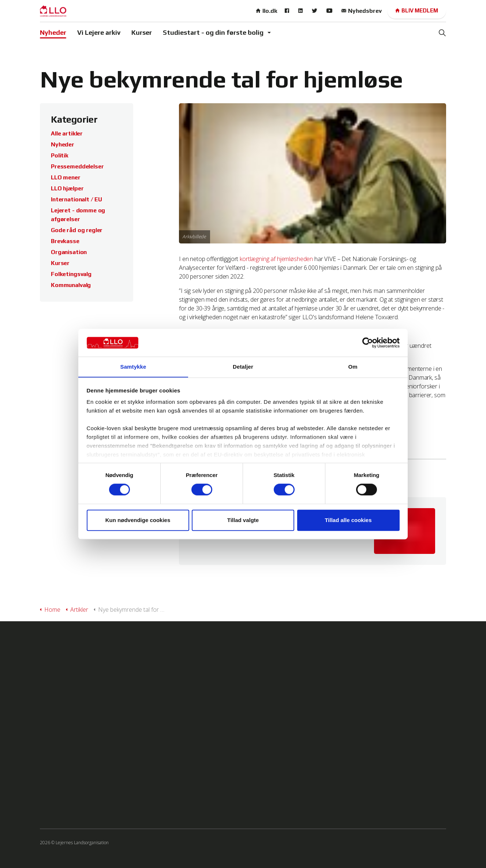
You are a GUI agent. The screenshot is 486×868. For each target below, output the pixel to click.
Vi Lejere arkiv (99, 32)
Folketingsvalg (71, 274)
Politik (60, 155)
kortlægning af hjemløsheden (276, 259)
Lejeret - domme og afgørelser (78, 215)
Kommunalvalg (71, 285)
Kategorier (75, 119)
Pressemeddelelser (77, 166)
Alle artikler (67, 133)
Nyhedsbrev (362, 11)
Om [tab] (353, 367)
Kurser (142, 32)
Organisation (69, 252)
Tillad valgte (243, 520)
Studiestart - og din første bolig (213, 32)
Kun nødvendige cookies (138, 520)
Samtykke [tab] (133, 367)
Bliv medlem (417, 11)
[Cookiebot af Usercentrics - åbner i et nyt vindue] (368, 343)
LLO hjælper (67, 188)
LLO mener (66, 177)
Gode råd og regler (77, 230)
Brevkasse (65, 241)
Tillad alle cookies (348, 520)
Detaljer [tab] (243, 367)
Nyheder (53, 32)
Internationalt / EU (76, 199)
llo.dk (267, 11)
